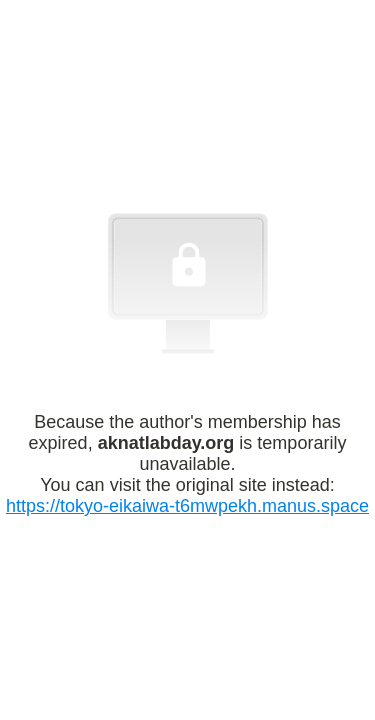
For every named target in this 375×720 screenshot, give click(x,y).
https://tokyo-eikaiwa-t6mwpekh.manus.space (187, 506)
